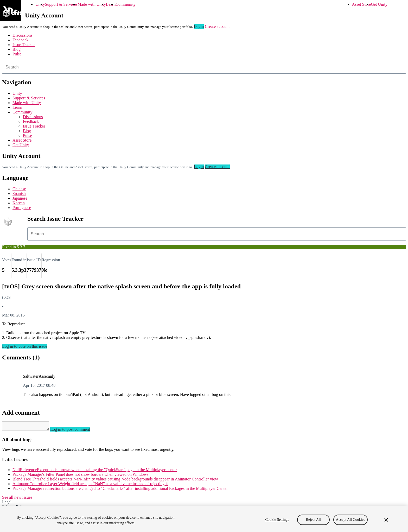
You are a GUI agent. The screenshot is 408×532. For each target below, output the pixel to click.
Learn (111, 4)
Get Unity (379, 4)
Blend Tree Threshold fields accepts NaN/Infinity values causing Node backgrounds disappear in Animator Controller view (115, 481)
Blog (17, 49)
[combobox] (204, 67)
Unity (40, 4)
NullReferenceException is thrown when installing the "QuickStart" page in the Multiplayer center (95, 471)
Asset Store (361, 4)
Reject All (313, 520)
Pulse (17, 54)
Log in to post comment (75, 431)
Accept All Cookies (350, 520)
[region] (204, 519)
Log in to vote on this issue (25, 346)
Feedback (20, 40)
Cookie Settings (277, 520)
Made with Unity (92, 4)
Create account (217, 26)
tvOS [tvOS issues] (6, 297)
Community (125, 4)
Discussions (22, 35)
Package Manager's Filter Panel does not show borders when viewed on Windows (80, 476)
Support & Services (61, 4)
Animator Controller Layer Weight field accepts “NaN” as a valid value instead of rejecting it (90, 485)
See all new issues (17, 499)
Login (199, 26)
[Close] (386, 520)
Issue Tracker (24, 45)
